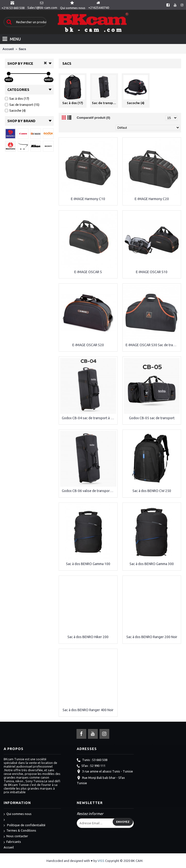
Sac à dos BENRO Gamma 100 (88, 564)
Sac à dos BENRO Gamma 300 (152, 564)
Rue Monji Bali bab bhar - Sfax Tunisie (101, 780)
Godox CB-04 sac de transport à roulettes (89, 418)
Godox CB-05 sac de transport (152, 418)
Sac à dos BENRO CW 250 (152, 491)
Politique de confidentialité (25, 825)
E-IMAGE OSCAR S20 (88, 345)
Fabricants (12, 842)
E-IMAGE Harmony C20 (152, 199)
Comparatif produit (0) (93, 118)
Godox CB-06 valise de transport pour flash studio (89, 491)
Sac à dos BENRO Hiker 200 (88, 637)
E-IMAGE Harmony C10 (88, 199)
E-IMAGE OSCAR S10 (152, 272)
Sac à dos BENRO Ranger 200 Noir (152, 637)
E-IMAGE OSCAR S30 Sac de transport (153, 345)
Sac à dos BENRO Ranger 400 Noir (88, 710)
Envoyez (123, 822)
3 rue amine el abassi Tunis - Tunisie (105, 772)
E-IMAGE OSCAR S (88, 272)
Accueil (9, 847)
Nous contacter (16, 836)
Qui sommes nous (18, 814)
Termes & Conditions (20, 831)
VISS (101, 861)
